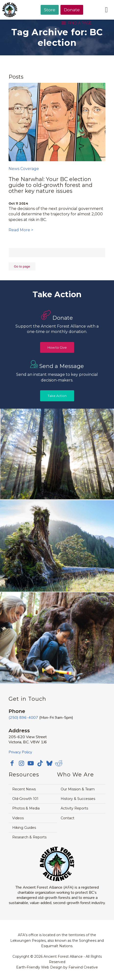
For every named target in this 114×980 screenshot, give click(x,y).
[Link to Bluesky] (49, 764)
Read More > (21, 230)
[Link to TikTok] (40, 763)
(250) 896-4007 (23, 718)
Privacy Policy (20, 752)
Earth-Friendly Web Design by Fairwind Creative (57, 967)
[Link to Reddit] (59, 763)
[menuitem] (50, 22)
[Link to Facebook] (12, 763)
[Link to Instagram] (22, 763)
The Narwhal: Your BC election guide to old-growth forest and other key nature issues (51, 185)
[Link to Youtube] (31, 763)
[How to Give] (57, 348)
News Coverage (24, 169)
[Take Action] (57, 396)
